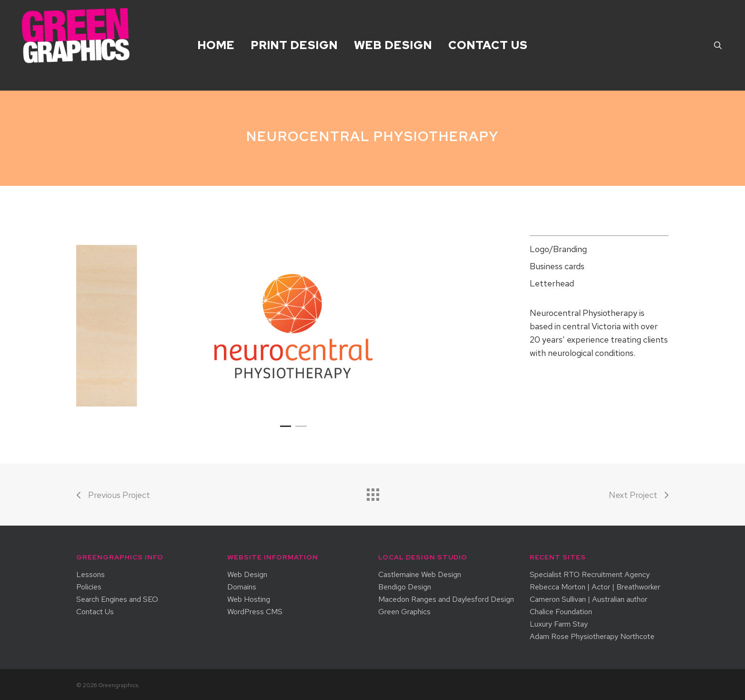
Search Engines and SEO (117, 599)
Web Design (247, 575)
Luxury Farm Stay (559, 624)
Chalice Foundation (561, 612)
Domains (242, 587)
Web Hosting (249, 599)
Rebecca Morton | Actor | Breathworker (595, 587)
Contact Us (95, 612)
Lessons (91, 575)
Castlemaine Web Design (420, 575)
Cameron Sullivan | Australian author (589, 599)
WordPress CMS (255, 612)
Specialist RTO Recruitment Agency (590, 575)
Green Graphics (404, 612)
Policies (89, 587)
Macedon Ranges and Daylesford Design (446, 599)
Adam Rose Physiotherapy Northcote (592, 637)
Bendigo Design (405, 587)
